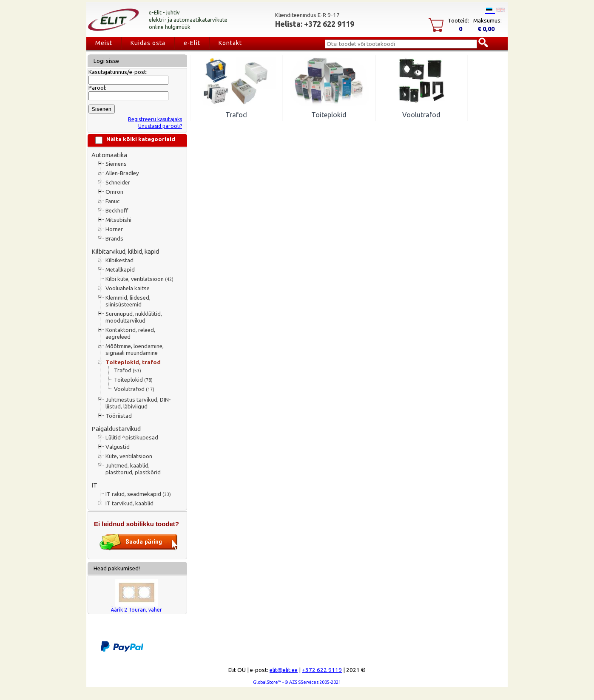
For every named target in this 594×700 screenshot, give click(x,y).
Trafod (128, 370)
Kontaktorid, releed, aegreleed (130, 333)
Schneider (118, 183)
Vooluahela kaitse (128, 288)
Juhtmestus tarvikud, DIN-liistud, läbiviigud (138, 403)
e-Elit (192, 43)
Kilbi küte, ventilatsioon (139, 279)
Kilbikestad (119, 260)
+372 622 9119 (322, 670)
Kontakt (230, 43)
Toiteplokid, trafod (133, 362)
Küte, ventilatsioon (129, 456)
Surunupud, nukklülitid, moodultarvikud (134, 317)
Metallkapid (120, 270)
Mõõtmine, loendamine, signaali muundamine (135, 350)
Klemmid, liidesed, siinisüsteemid (128, 301)
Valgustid (118, 447)
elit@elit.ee (284, 670)
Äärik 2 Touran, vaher (136, 610)
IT (94, 485)
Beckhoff (117, 211)
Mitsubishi (118, 220)
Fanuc (112, 201)
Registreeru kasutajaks (155, 119)
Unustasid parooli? (160, 126)
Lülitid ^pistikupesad (132, 438)
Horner (114, 229)
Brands (114, 239)
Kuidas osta (148, 43)
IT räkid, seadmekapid (138, 494)
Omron (114, 192)
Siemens (116, 164)
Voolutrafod (134, 389)
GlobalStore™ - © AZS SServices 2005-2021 (297, 682)
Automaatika (109, 155)
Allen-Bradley (122, 173)
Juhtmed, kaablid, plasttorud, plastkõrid (133, 469)
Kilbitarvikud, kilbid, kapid (125, 251)
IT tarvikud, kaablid (129, 503)
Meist (104, 43)
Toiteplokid (133, 380)
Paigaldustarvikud (116, 429)
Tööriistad (119, 416)
